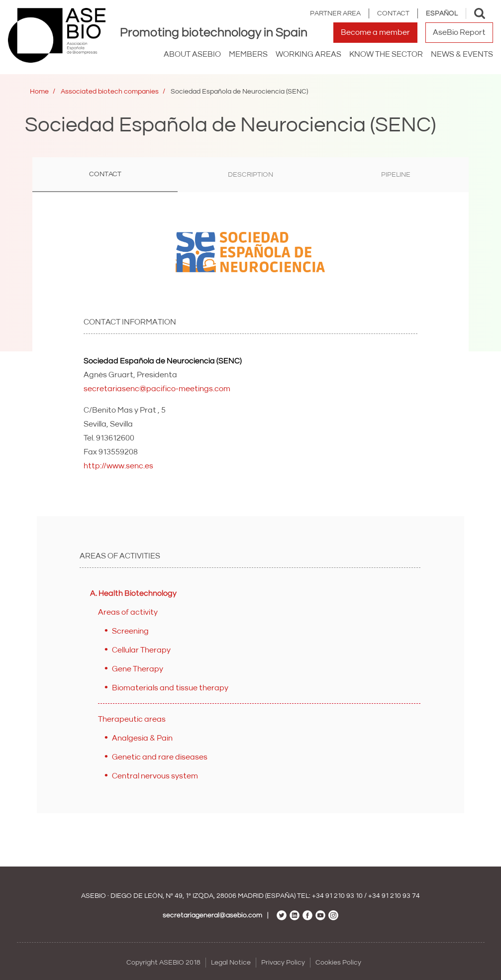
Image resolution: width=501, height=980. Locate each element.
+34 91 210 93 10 (337, 896)
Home (39, 92)
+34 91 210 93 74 (394, 896)
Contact (393, 13)
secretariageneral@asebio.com (212, 915)
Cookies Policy (338, 963)
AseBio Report (459, 32)
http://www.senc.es (118, 466)
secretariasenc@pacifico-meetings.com (157, 389)
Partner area (335, 13)
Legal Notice (231, 963)
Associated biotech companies (110, 92)
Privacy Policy (283, 963)
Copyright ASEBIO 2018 (163, 963)
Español (442, 13)
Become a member (375, 32)
